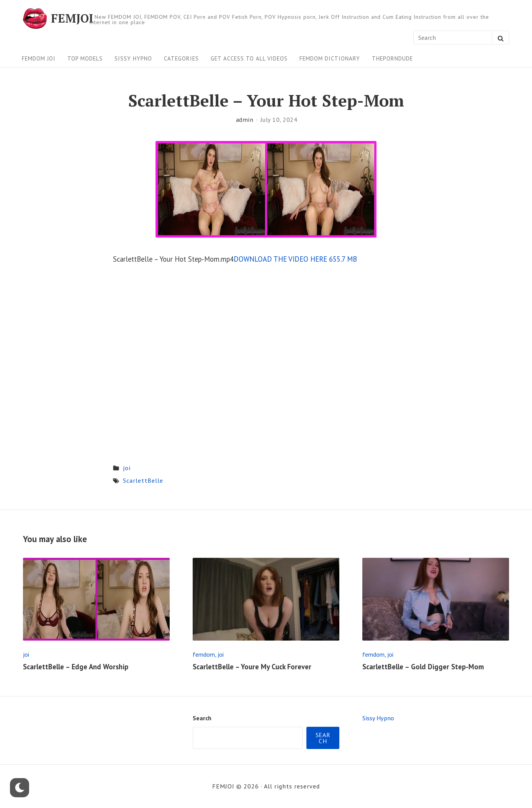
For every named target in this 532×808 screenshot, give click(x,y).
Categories (181, 58)
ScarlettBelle (143, 480)
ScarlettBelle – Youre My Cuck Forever (252, 667)
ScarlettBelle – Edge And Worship (76, 667)
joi (127, 468)
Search (202, 718)
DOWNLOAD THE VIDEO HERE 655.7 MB (295, 259)
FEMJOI (72, 18)
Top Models (85, 58)
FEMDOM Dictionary (330, 58)
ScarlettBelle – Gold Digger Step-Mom (423, 667)
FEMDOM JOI (39, 58)
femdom (204, 654)
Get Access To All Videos (249, 58)
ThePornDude (392, 58)
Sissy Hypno (133, 58)
